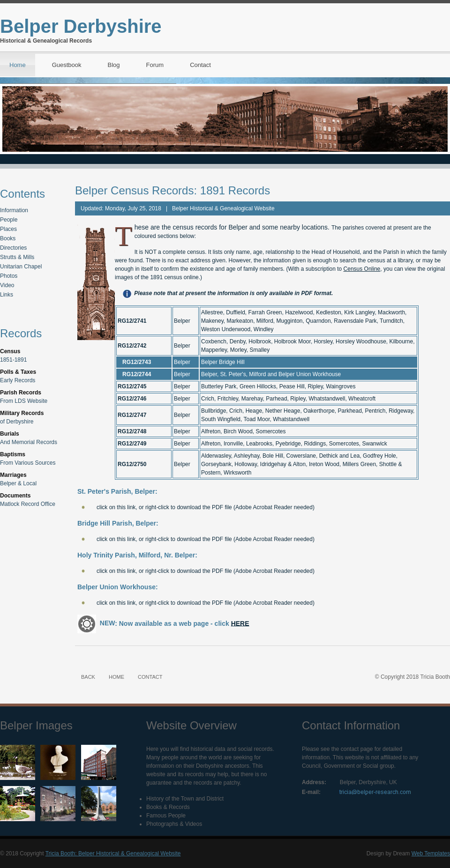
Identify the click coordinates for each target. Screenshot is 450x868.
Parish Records (21, 393)
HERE (240, 623)
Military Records (22, 413)
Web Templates (431, 853)
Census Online (362, 269)
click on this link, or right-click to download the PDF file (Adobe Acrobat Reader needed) (206, 507)
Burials (10, 434)
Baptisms (13, 454)
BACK (88, 677)
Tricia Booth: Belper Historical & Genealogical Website (113, 853)
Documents (15, 496)
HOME (116, 677)
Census (10, 351)
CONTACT (150, 677)
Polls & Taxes (18, 372)
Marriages (13, 475)
